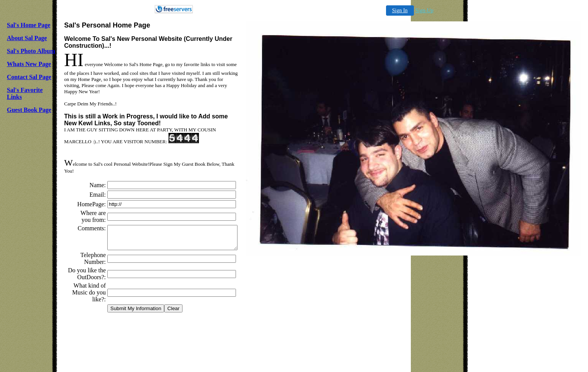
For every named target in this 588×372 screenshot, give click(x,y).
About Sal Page (27, 38)
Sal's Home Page (29, 25)
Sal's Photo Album (31, 51)
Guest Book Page (29, 110)
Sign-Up (424, 11)
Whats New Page (29, 64)
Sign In (400, 11)
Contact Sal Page (29, 77)
